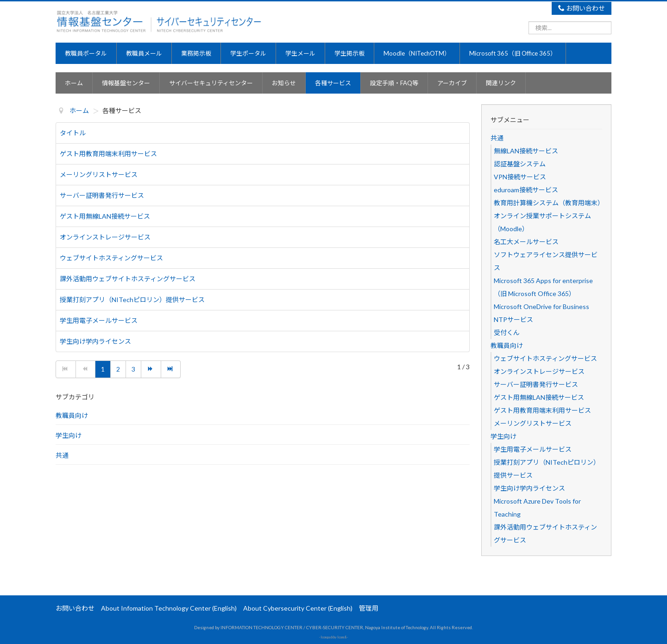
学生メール (300, 53)
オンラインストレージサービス (105, 237)
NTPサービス (513, 319)
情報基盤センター (126, 83)
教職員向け (72, 415)
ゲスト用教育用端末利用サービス (108, 154)
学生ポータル (248, 53)
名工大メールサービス (526, 242)
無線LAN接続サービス (526, 151)
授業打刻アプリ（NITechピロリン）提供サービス (132, 300)
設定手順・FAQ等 (394, 83)
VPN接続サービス (520, 177)
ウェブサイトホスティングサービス (111, 258)
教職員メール (144, 53)
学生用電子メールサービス (99, 320)
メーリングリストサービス (99, 174)
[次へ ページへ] (151, 369)
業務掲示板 (196, 53)
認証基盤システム (520, 164)
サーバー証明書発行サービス (102, 195)
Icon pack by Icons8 (333, 637)
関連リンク (501, 83)
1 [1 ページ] (103, 369)
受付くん (507, 332)
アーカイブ (452, 83)
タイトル (73, 133)
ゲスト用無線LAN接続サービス (105, 216)
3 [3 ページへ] (133, 369)
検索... (529, 21)
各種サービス (333, 83)
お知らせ (284, 83)
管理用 (369, 608)
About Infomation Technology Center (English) (169, 608)
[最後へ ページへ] (171, 369)
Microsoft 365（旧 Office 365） (513, 53)
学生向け (69, 435)
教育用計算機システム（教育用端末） (549, 203)
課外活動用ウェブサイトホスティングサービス (128, 279)
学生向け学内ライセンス (95, 341)
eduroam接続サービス (526, 190)
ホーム (74, 83)
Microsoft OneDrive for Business (541, 306)
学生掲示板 (349, 53)
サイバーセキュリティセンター (211, 83)
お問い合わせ (582, 8)
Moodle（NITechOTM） (417, 53)
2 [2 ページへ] (118, 369)
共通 (62, 455)
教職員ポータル (86, 53)
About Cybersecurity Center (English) (298, 608)
